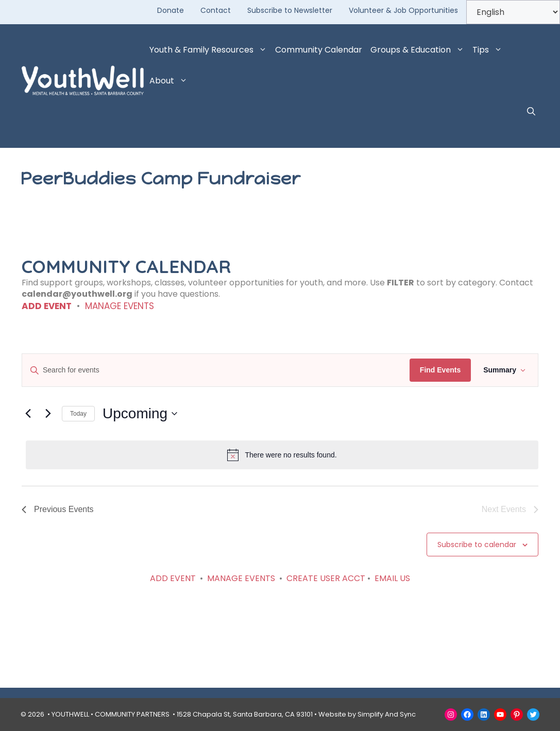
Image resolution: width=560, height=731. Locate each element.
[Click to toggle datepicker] (140, 414)
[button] (531, 112)
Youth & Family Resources (210, 50)
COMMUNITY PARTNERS (132, 714)
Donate (171, 10)
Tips (489, 50)
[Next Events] (48, 414)
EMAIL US (392, 578)
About (171, 81)
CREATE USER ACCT (326, 578)
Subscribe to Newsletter (290, 10)
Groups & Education (419, 50)
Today (78, 414)
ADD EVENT (47, 306)
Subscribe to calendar (477, 545)
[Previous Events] (28, 414)
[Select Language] (513, 12)
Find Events (440, 370)
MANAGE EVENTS (120, 306)
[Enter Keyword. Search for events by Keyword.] (216, 370)
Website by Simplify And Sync (367, 714)
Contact (216, 10)
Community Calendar (319, 50)
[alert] (282, 455)
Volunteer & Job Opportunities (403, 10)
